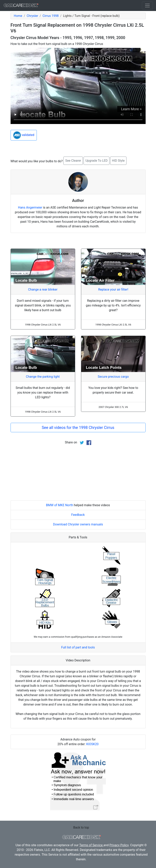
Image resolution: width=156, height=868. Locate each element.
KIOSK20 (92, 744)
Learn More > (131, 109)
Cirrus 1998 (50, 16)
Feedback (78, 515)
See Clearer (73, 161)
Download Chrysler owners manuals (78, 524)
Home (18, 16)
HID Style (118, 161)
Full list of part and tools (78, 647)
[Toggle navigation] (147, 5)
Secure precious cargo (113, 377)
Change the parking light (43, 377)
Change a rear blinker (43, 289)
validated (24, 135)
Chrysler (32, 16)
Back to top (81, 827)
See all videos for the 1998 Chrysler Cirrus (78, 428)
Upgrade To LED (96, 161)
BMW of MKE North (60, 505)
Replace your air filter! (113, 289)
